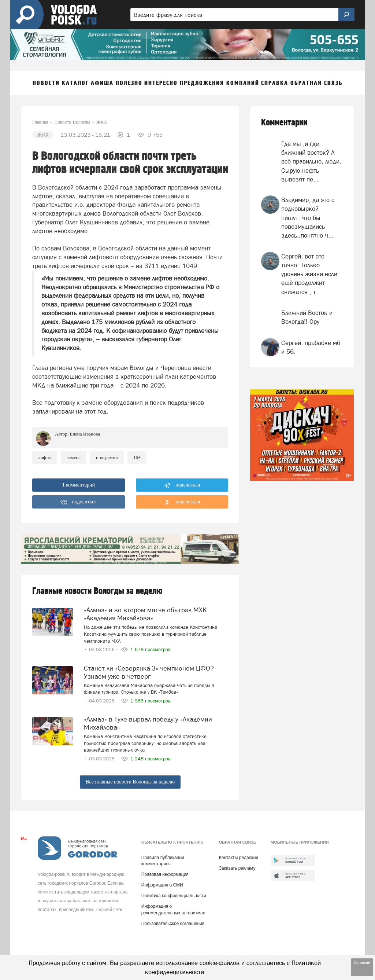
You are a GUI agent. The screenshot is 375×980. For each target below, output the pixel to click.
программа (107, 457)
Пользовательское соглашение (173, 924)
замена (74, 457)
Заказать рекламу (237, 868)
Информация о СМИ (162, 885)
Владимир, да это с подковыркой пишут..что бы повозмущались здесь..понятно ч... (308, 218)
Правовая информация (165, 874)
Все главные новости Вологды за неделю (130, 782)
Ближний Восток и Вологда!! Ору (307, 317)
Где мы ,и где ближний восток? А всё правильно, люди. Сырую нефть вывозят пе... (311, 162)
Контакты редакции (239, 858)
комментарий (79, 485)
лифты (45, 457)
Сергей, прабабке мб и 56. (311, 347)
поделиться (182, 485)
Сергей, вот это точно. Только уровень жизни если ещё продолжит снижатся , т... (309, 274)
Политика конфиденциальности (174, 896)
